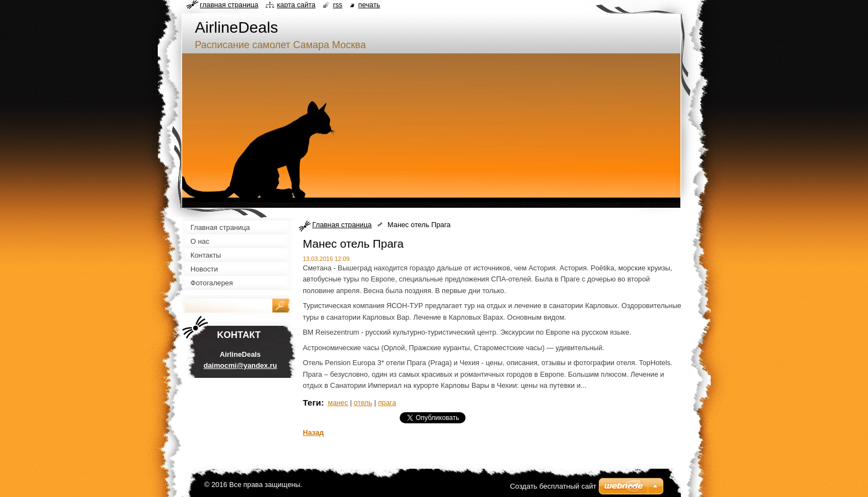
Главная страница (342, 225)
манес (338, 403)
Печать (369, 5)
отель (363, 403)
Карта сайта (296, 5)
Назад (313, 432)
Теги (312, 403)
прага (387, 403)
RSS (337, 5)
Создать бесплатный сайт (553, 486)
